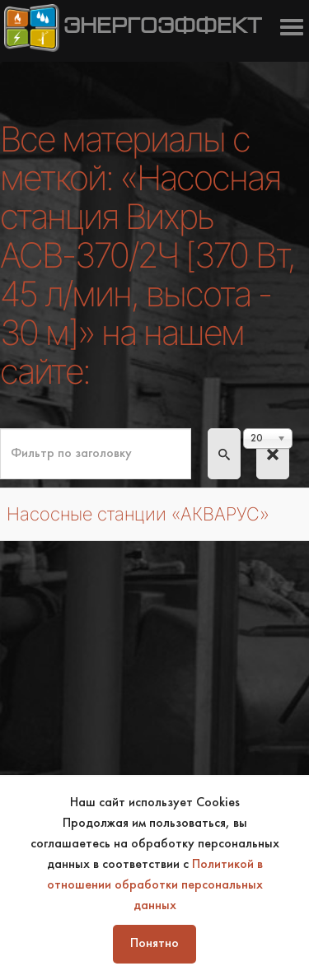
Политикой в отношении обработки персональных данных (155, 885)
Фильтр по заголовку (0, 429)
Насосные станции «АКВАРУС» (138, 514)
